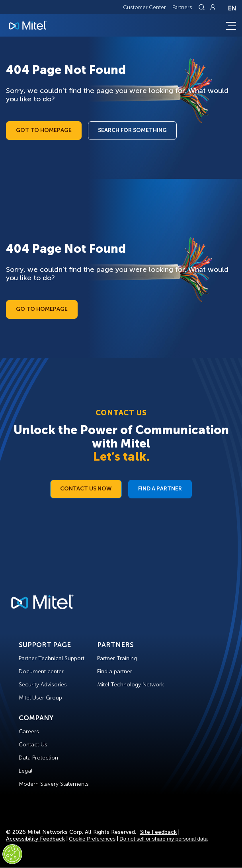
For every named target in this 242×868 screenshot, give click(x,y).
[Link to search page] (203, 7)
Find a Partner (160, 489)
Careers (29, 731)
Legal (25, 771)
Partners (182, 7)
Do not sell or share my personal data (164, 839)
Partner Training (117, 658)
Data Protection (38, 758)
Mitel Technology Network (131, 685)
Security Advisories (43, 685)
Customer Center (144, 7)
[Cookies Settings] (12, 854)
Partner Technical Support (52, 658)
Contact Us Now (86, 489)
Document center (41, 671)
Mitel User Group (40, 698)
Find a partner (115, 671)
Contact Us (33, 745)
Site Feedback (158, 832)
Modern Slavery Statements (54, 784)
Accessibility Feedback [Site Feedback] (35, 839)
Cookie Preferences (92, 839)
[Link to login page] (213, 7)
